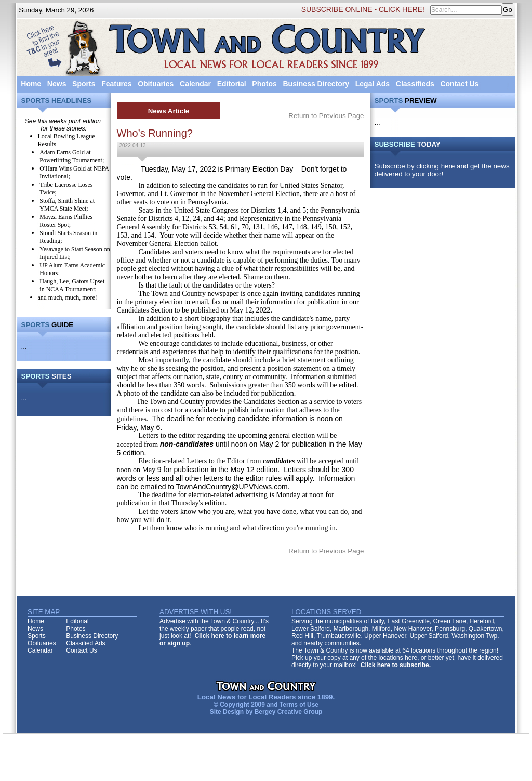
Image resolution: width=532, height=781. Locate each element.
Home (31, 84)
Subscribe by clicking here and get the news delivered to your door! (442, 170)
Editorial (232, 84)
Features (116, 84)
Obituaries (156, 84)
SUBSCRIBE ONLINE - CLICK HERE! (363, 9)
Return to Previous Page (326, 116)
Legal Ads (373, 84)
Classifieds (415, 84)
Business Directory (316, 84)
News (57, 84)
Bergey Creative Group (289, 712)
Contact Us (459, 84)
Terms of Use (299, 705)
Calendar (195, 84)
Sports (84, 84)
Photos (264, 84)
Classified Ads (85, 643)
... (24, 347)
